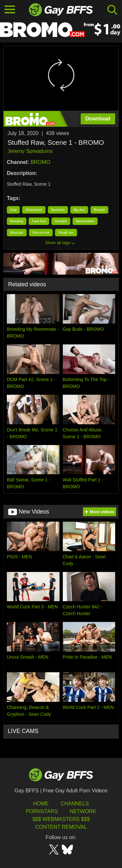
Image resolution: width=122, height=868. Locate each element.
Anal (13, 210)
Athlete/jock (34, 210)
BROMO (40, 162)
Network (83, 811)
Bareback (58, 210)
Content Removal (61, 827)
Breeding (17, 221)
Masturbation (85, 221)
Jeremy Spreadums (30, 151)
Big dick (79, 210)
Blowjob (99, 210)
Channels (75, 804)
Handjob (61, 221)
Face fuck (39, 221)
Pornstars (42, 811)
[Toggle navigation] (10, 10)
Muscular (17, 233)
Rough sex (66, 233)
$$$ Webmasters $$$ (61, 819)
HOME (41, 804)
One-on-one (41, 233)
